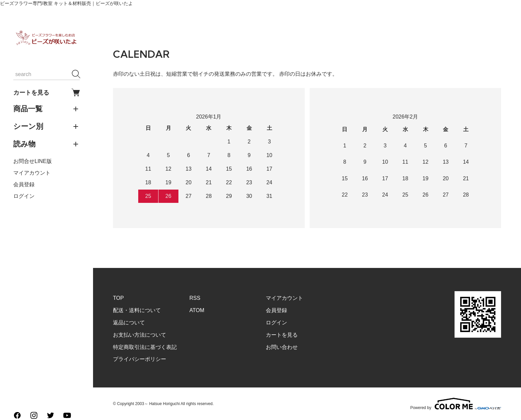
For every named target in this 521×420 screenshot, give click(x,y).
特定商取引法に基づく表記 (145, 347)
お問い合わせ (282, 347)
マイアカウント (32, 173)
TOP (118, 298)
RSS (195, 298)
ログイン (24, 196)
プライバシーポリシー (140, 359)
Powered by (456, 404)
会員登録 (24, 184)
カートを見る (47, 92)
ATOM (197, 310)
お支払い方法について (140, 335)
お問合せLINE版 (33, 161)
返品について (129, 323)
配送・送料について (137, 310)
